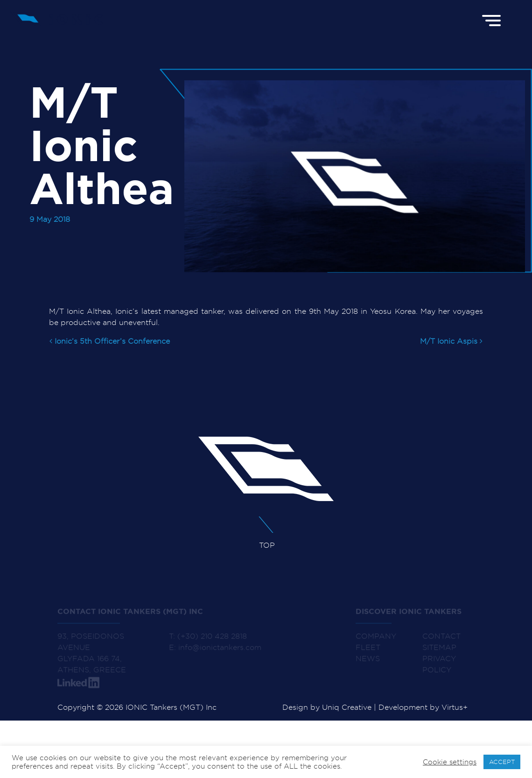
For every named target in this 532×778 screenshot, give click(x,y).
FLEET (368, 652)
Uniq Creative (347, 707)
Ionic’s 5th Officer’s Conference (110, 341)
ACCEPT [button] (502, 762)
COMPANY (376, 641)
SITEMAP (439, 652)
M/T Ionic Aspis (451, 341)
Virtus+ (455, 707)
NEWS (368, 663)
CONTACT (441, 641)
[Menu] (493, 20)
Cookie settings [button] (450, 762)
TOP (259, 533)
